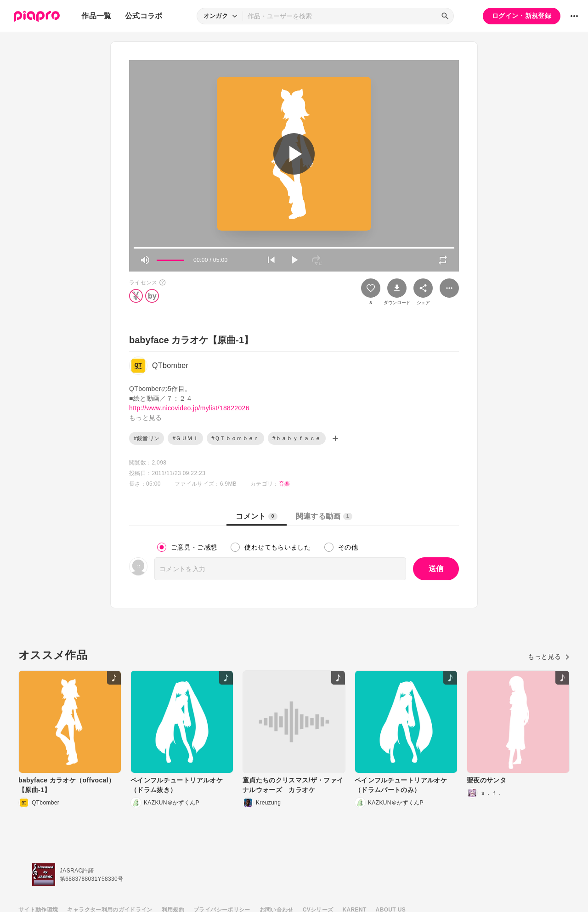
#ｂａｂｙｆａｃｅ (297, 438)
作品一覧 (96, 16)
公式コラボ (144, 16)
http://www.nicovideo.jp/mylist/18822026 (189, 408)
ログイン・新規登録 (522, 16)
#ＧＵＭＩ (185, 438)
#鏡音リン (147, 438)
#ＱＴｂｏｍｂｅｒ (235, 438)
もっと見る (549, 657)
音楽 (285, 484)
